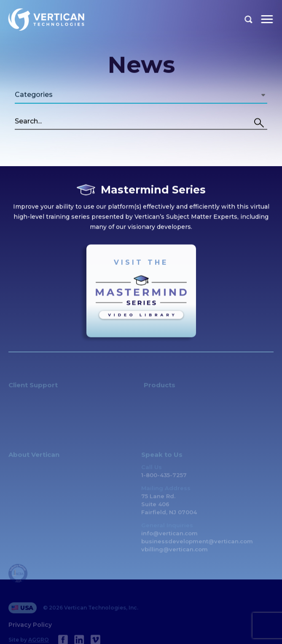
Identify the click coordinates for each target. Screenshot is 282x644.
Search (249, 19)
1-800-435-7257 (164, 480)
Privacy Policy (30, 629)
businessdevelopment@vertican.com (197, 546)
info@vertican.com (169, 538)
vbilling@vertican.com (175, 554)
